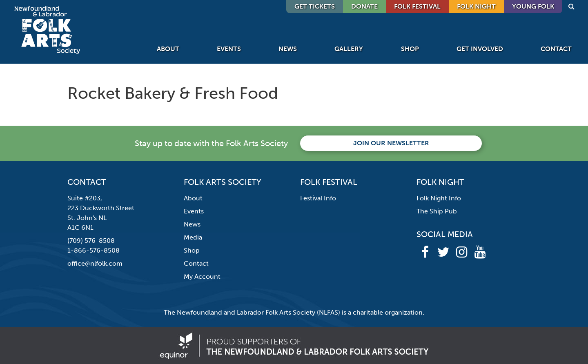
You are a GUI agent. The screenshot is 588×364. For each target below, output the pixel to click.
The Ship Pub (437, 211)
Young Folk (533, 6)
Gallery (349, 49)
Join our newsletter (391, 143)
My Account (202, 276)
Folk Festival (417, 6)
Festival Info (318, 198)
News (288, 49)
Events (229, 49)
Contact (556, 49)
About (168, 49)
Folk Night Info (439, 198)
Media (193, 237)
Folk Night (476, 6)
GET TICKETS (315, 6)
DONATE (364, 6)
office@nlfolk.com (95, 263)
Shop (410, 49)
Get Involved (480, 49)
